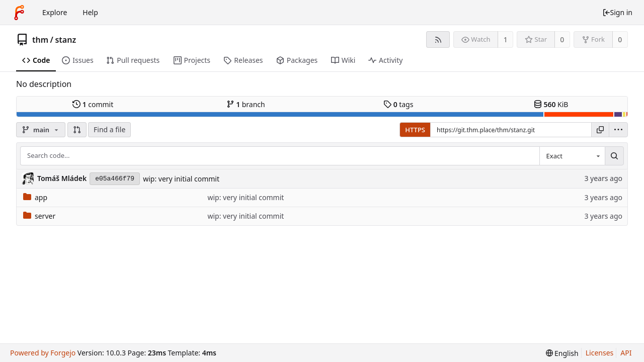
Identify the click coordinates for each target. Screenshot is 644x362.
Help (90, 12)
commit (93, 104)
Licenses (600, 353)
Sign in (617, 12)
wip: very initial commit (181, 179)
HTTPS (415, 130)
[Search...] (614, 156)
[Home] (19, 13)
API (626, 353)
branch (246, 104)
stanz (65, 40)
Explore (55, 12)
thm (40, 40)
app (35, 197)
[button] (77, 130)
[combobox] (572, 156)
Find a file (109, 129)
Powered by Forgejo (43, 353)
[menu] (618, 130)
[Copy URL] (600, 130)
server (39, 216)
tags (398, 104)
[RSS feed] (438, 39)
